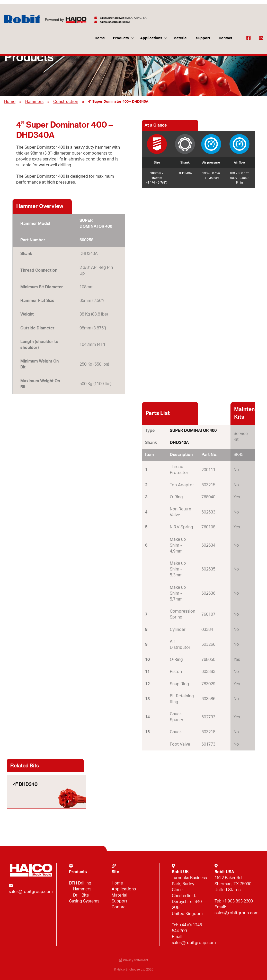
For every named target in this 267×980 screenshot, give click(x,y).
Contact (225, 38)
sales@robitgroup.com (31, 892)
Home (100, 38)
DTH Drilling (80, 883)
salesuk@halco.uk (112, 18)
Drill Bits (81, 895)
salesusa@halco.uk (113, 22)
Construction (66, 102)
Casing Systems (84, 901)
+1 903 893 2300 (237, 901)
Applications (151, 38)
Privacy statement (134, 960)
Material (180, 38)
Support (203, 38)
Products (121, 38)
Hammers (34, 102)
